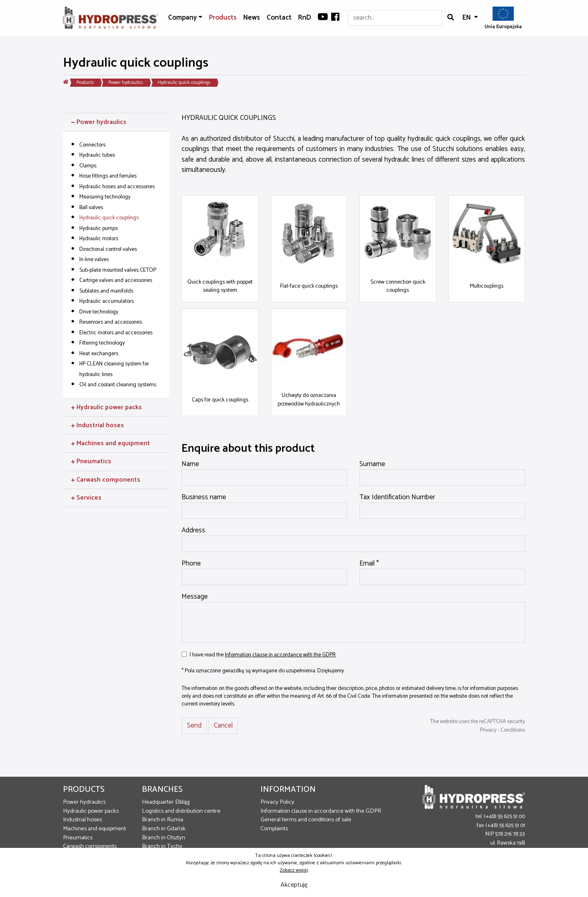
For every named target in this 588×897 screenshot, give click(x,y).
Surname (372, 464)
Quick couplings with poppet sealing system (220, 286)
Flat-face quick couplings (309, 286)
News (252, 18)
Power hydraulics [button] (99, 122)
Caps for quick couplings (220, 400)
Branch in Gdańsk (164, 829)
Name (190, 464)
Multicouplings (487, 286)
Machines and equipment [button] (111, 443)
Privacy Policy (277, 802)
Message (195, 597)
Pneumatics (78, 838)
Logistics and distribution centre (181, 811)
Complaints (274, 829)
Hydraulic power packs (91, 811)
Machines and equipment (94, 829)
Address (193, 531)
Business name (204, 498)
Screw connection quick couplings (398, 286)
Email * (369, 564)
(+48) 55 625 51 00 (504, 816)
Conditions (513, 730)
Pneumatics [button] (91, 461)
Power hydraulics (126, 82)
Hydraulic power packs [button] (107, 407)
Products (223, 18)
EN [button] (467, 18)
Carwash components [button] (106, 480)
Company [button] (182, 18)
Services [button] (86, 498)
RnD (305, 18)
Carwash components (90, 846)
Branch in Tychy (162, 846)
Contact (279, 18)
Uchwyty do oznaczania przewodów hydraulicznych (309, 399)
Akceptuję (294, 885)
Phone (191, 564)
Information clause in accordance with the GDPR (280, 655)
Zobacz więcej (294, 870)
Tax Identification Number (397, 498)
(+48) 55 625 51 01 (505, 825)
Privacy (488, 730)
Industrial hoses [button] (98, 425)
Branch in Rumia (163, 820)
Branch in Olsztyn (164, 838)
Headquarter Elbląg (166, 802)
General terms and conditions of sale (306, 820)
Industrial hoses (82, 820)
